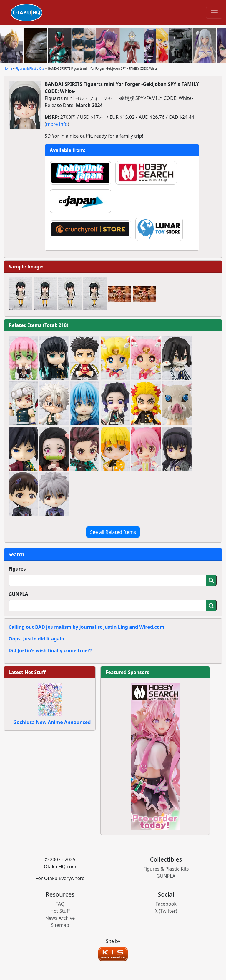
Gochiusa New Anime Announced (52, 722)
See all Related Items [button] (113, 532)
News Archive (60, 918)
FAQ (60, 904)
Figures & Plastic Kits (30, 68)
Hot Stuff (60, 911)
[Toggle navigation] (214, 13)
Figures (17, 569)
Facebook (166, 904)
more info (57, 124)
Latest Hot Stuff (27, 672)
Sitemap (60, 925)
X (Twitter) (166, 911)
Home (8, 68)
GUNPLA (18, 594)
